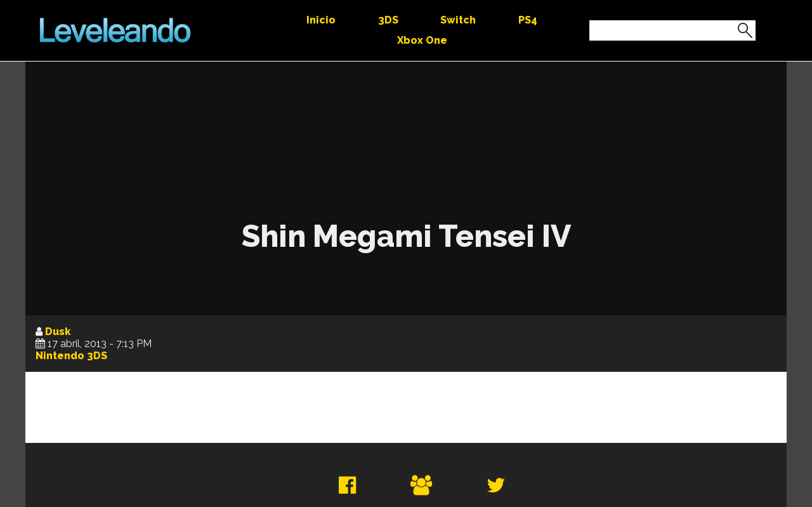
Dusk (58, 332)
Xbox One (422, 40)
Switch (458, 20)
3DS (388, 20)
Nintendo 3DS (71, 356)
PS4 (528, 20)
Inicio (321, 20)
